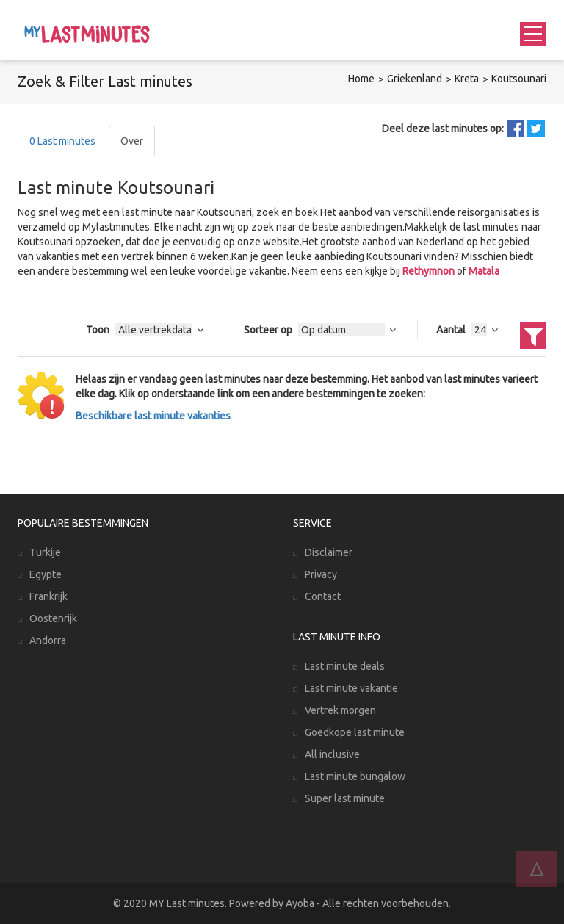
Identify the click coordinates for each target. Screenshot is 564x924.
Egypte (46, 574)
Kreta (467, 79)
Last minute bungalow (355, 776)
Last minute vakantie (351, 688)
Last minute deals (345, 666)
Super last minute (345, 798)
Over (132, 141)
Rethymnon (429, 271)
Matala (484, 271)
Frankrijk (48, 596)
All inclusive (332, 754)
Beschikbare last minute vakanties (153, 416)
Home (361, 79)
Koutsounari (519, 79)
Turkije (45, 552)
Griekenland (415, 79)
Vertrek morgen (340, 710)
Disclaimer (329, 552)
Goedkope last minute (355, 732)
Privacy (321, 574)
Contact (323, 596)
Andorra (48, 640)
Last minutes (62, 141)
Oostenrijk (53, 618)
